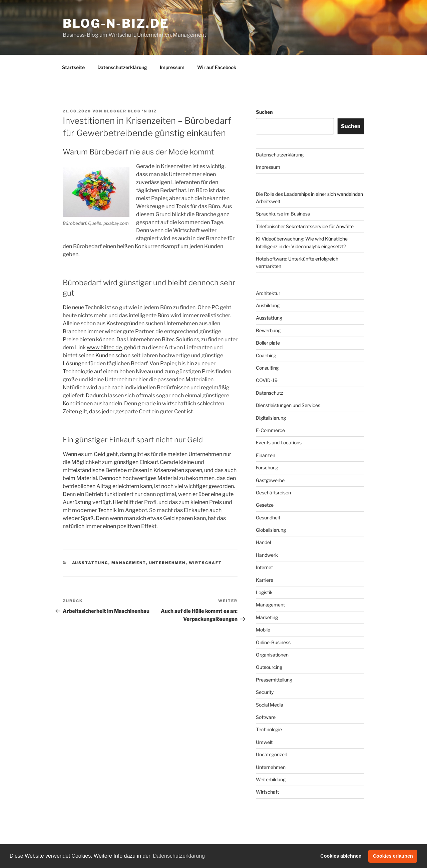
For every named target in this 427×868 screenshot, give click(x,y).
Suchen (264, 112)
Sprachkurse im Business (283, 214)
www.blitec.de (104, 347)
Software (266, 717)
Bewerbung (268, 330)
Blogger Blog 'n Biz (130, 111)
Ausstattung (90, 563)
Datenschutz (270, 393)
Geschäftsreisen (273, 493)
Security (265, 692)
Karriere (265, 580)
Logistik (264, 592)
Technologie (269, 729)
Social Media (270, 705)
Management (129, 563)
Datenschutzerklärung (122, 67)
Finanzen (266, 455)
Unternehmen (167, 563)
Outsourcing (269, 667)
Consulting (267, 368)
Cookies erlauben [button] (393, 856)
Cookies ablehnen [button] (341, 856)
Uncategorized (272, 754)
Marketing (267, 617)
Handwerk (267, 555)
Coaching (266, 355)
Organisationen (272, 655)
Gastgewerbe (270, 480)
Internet (264, 567)
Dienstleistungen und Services (288, 405)
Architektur (268, 293)
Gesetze (265, 505)
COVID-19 (267, 380)
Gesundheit (268, 518)
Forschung (267, 468)
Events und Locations (279, 443)
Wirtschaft (205, 563)
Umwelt (264, 742)
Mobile (263, 630)
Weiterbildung (271, 779)
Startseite (73, 67)
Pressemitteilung (274, 680)
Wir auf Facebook (217, 67)
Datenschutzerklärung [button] (179, 856)
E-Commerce (270, 430)
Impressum (172, 67)
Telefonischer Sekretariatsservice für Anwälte (305, 226)
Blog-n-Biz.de (116, 23)
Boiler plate (268, 343)
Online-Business (273, 642)
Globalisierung (271, 530)
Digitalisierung (271, 418)
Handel (263, 542)
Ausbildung (268, 305)
